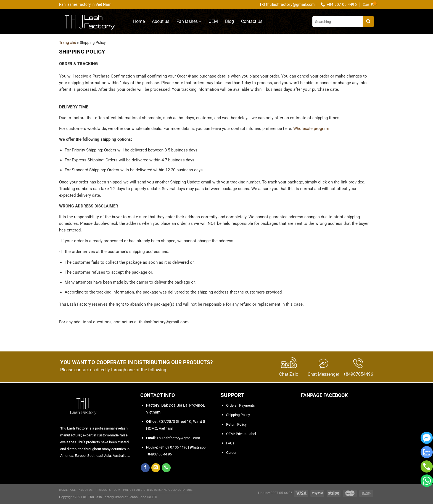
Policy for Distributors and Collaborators (158, 490)
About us (161, 22)
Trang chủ (68, 42)
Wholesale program (311, 129)
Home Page (68, 490)
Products (103, 490)
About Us (86, 490)
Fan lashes (189, 21)
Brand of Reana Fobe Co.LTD (136, 497)
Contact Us (252, 22)
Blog (229, 22)
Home (139, 22)
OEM (213, 22)
